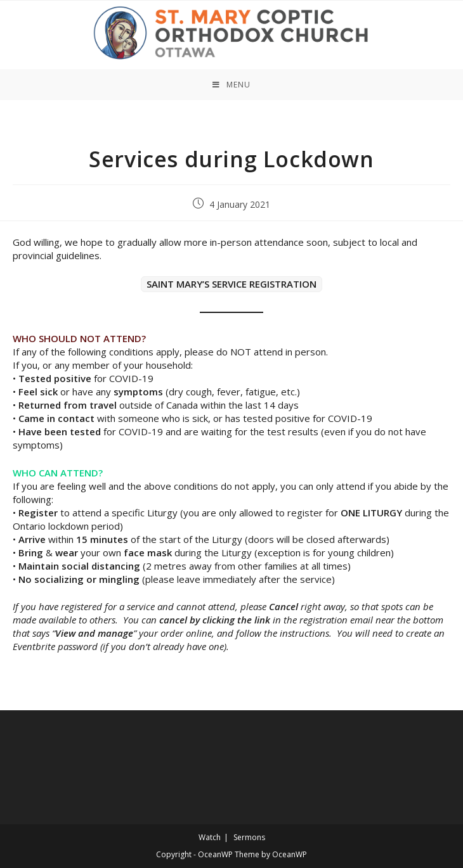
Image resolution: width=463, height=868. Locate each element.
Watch (210, 837)
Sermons (249, 837)
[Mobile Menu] (231, 85)
